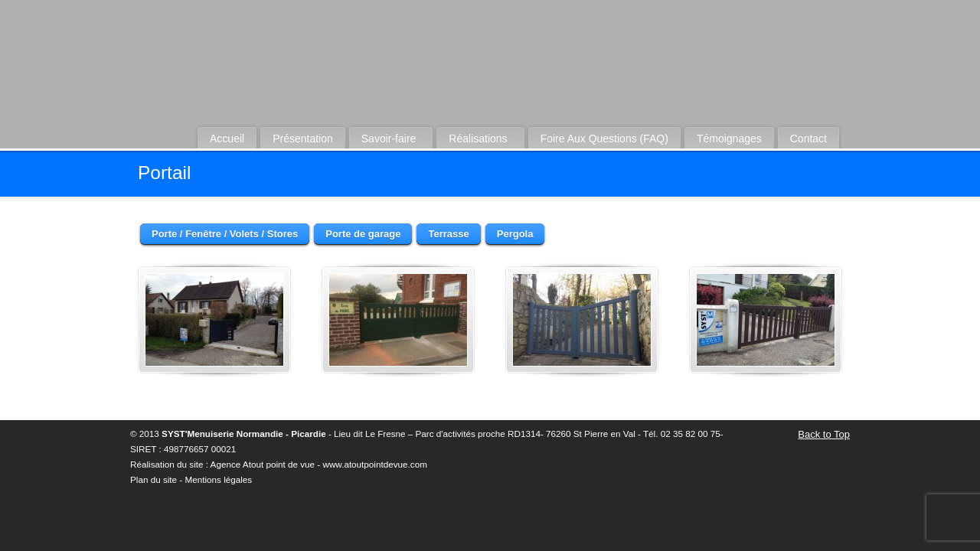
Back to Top (824, 434)
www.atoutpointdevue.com (374, 464)
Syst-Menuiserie (521, 77)
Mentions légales (218, 479)
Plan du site (154, 479)
